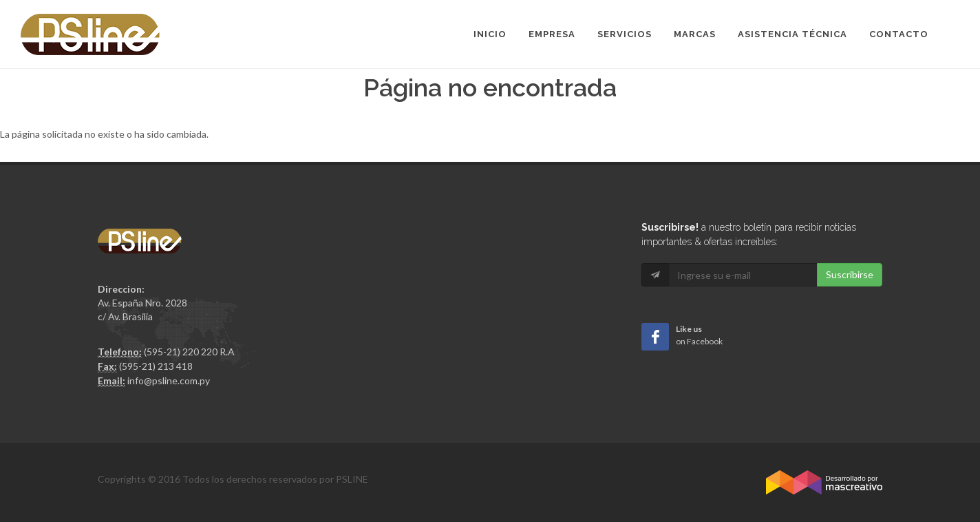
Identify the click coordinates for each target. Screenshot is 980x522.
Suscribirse (850, 274)
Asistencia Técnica (792, 34)
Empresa (552, 34)
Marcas (695, 34)
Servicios (625, 34)
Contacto (899, 34)
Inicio (490, 34)
